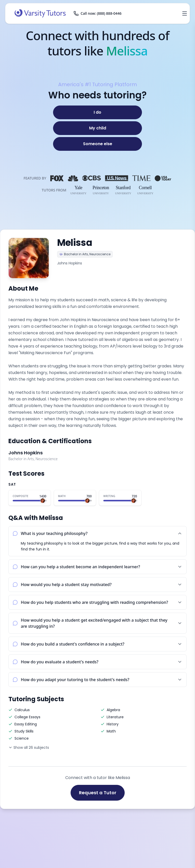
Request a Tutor (98, 793)
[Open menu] (185, 13)
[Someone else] (97, 144)
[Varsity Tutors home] (40, 13)
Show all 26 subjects (29, 747)
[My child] (97, 128)
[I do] (97, 112)
